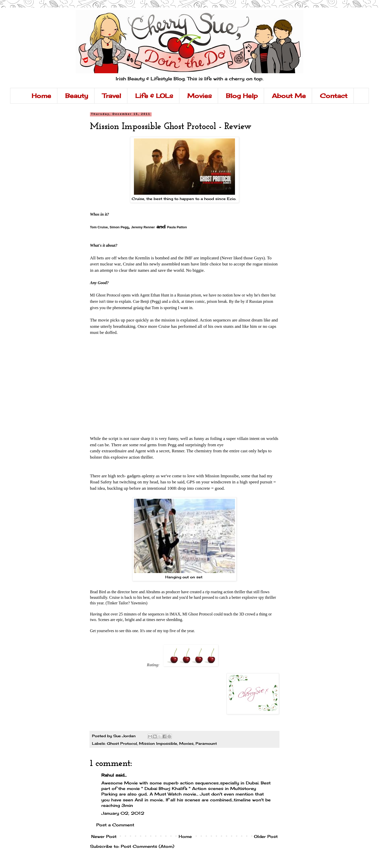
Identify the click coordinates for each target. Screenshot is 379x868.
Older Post (266, 836)
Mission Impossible (158, 743)
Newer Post (104, 836)
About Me (289, 96)
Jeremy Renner (143, 227)
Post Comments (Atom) (148, 846)
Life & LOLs (154, 96)
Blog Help (242, 96)
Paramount (206, 743)
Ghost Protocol (122, 743)
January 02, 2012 (123, 813)
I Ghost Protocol (105, 295)
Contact (334, 96)
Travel (112, 96)
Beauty (77, 96)
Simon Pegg (119, 227)
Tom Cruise (99, 227)
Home (41, 96)
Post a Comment (115, 825)
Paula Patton (177, 227)
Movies (199, 96)
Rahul (108, 775)
